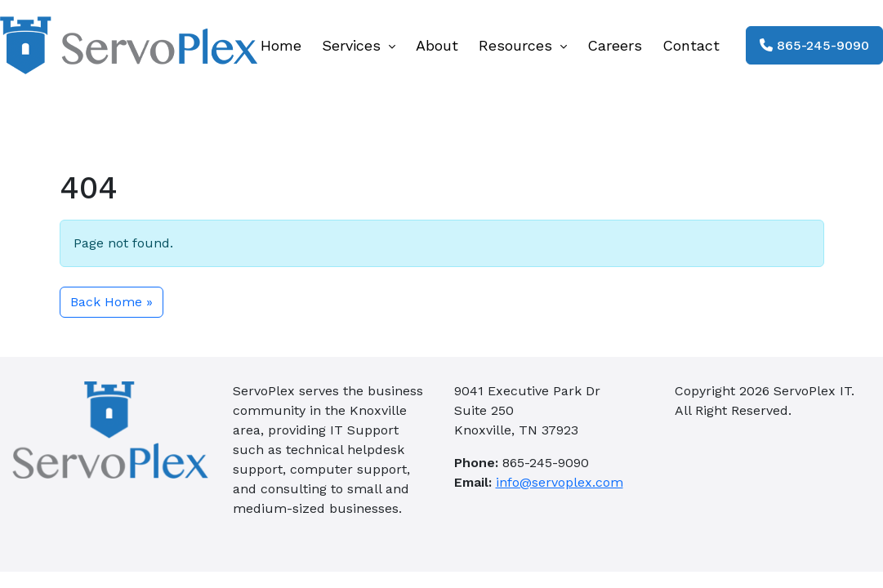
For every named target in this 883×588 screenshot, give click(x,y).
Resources (523, 45)
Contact (691, 45)
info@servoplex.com (560, 482)
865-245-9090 (814, 45)
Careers (615, 45)
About (437, 45)
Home (281, 45)
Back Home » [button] (111, 302)
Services (359, 45)
